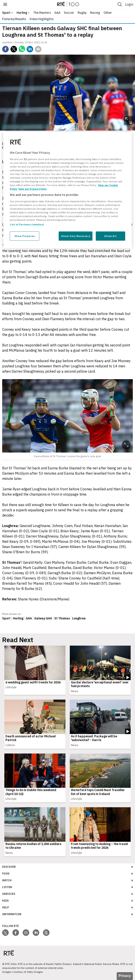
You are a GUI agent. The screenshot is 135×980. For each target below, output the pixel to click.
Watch (7, 880)
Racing (95, 13)
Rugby (82, 13)
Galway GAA (43, 618)
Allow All (110, 236)
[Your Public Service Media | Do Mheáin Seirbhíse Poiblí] (9, 953)
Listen (7, 887)
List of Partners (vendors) (27, 224)
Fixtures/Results (14, 19)
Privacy (125, 976)
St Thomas (62, 618)
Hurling (22, 13)
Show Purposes (25, 236)
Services (9, 894)
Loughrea (79, 618)
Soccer (69, 13)
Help (6, 907)
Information (12, 914)
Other (108, 13)
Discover (9, 867)
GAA (57, 13)
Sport (6, 618)
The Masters (42, 13)
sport (6, 13)
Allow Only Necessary (76, 236)
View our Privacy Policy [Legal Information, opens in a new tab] (32, 189)
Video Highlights (41, 19)
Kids (5, 901)
